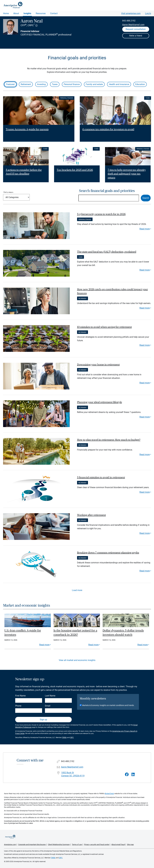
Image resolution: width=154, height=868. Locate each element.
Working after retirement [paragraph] (91, 515)
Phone (18, 706)
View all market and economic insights (77, 660)
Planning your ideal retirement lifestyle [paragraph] (100, 402)
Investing (41, 84)
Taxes (55, 84)
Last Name (50, 696)
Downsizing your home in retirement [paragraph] (98, 365)
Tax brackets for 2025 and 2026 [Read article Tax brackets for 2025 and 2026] (75, 170)
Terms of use (77, 844)
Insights (27, 13)
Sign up (43, 720)
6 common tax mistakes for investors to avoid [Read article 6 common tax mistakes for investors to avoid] (108, 129)
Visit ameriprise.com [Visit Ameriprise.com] (131, 13)
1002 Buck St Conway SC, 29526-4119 (73, 774)
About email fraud (118, 844)
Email (48, 706)
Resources (41, 13)
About (16, 13)
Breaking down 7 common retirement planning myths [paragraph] (108, 553)
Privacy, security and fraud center (97, 844)
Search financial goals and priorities (107, 191)
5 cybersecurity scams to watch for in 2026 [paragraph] (101, 214)
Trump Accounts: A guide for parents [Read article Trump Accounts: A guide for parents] (27, 129)
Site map (130, 844)
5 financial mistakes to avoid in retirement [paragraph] (101, 477)
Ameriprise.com (10, 844)
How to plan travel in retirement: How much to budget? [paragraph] (109, 440)
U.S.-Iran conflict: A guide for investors (23, 633)
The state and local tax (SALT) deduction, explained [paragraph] (107, 252)
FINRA (64, 738)
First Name (20, 696)
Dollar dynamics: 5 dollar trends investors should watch (123, 633)
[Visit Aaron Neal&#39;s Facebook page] (127, 775)
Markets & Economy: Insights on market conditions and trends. (108, 705)
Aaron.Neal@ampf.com (133, 25)
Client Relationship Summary (59, 844)
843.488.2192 (129, 21)
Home (6, 13)
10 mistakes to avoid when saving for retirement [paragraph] (104, 327)
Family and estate (94, 84)
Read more (145, 229)
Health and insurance (119, 84)
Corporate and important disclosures (32, 844)
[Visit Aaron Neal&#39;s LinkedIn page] (133, 775)
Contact (54, 13)
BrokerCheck (109, 794)
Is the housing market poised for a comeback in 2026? (75, 633)
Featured (10, 84)
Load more (77, 590)
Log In (148, 13)
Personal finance (72, 84)
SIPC (72, 738)
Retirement (26, 84)
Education (140, 84)
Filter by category (8, 192)
